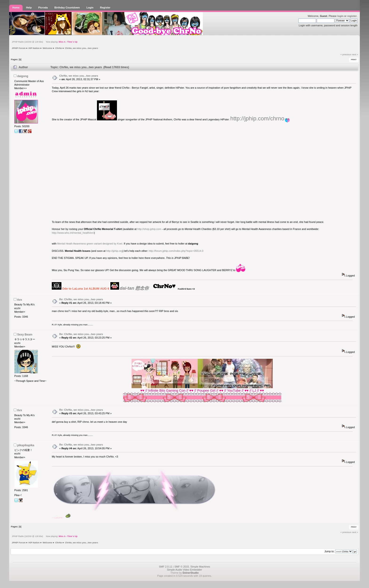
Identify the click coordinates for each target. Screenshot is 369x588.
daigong (23, 76)
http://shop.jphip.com (149, 229)
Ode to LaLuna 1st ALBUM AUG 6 (86, 289)
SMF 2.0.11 (166, 567)
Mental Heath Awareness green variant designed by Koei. (90, 244)
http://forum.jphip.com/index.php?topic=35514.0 (176, 251)
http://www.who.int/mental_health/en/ (73, 233)
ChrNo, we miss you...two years (79, 76)
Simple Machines (200, 567)
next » (355, 54)
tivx (20, 300)
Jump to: (329, 551)
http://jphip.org (114, 251)
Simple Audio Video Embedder (184, 570)
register (352, 16)
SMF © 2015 (182, 567)
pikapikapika (26, 445)
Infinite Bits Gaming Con (167, 391)
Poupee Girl (206, 391)
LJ (254, 391)
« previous (346, 54)
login (340, 16)
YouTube (234, 391)
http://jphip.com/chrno (257, 118)
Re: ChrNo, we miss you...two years (81, 299)
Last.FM (58, 518)
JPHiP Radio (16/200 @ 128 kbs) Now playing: (45, 42)
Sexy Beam (25, 335)
